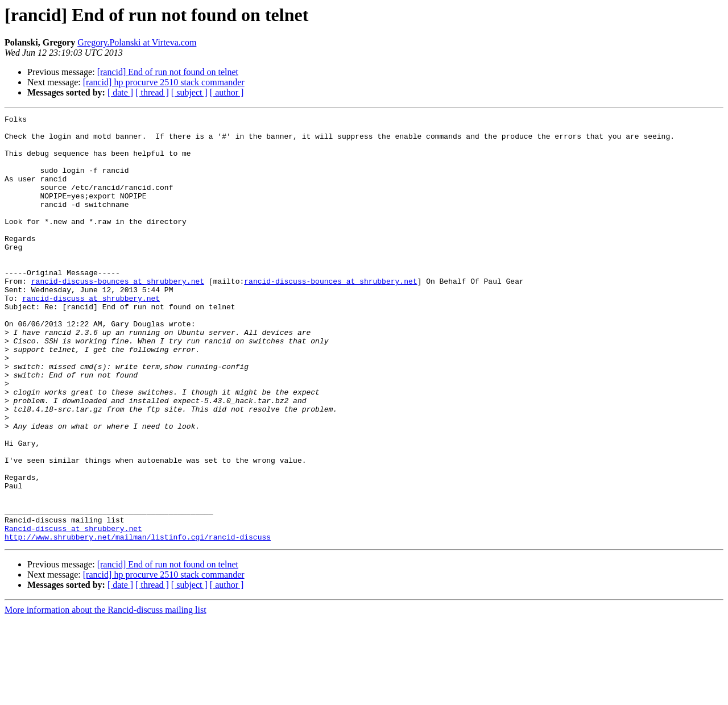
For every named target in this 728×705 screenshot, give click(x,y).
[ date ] (120, 92)
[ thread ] (152, 92)
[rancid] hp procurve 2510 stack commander (164, 82)
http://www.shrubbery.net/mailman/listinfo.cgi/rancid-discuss (138, 622)
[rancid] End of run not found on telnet (168, 72)
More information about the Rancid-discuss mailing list (106, 695)
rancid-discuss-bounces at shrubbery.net (118, 315)
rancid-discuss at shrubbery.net (91, 335)
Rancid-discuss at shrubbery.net (73, 612)
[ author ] (227, 92)
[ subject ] (189, 92)
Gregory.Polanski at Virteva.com (137, 42)
